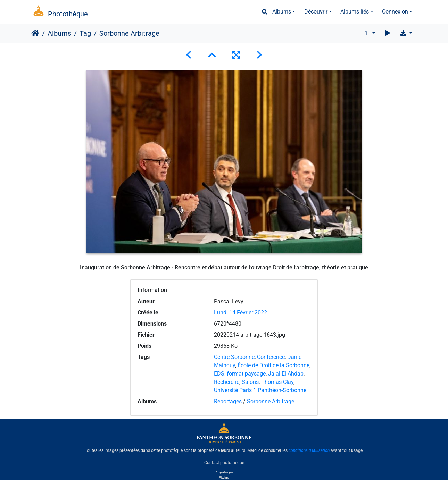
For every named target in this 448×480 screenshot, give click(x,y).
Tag (85, 33)
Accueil (35, 33)
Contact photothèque (224, 462)
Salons (250, 382)
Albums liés (355, 12)
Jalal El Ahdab (286, 374)
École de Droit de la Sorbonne (273, 365)
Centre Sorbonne (234, 357)
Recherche (227, 382)
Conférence (271, 357)
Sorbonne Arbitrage (271, 401)
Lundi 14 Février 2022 (240, 313)
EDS (219, 374)
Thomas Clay (277, 382)
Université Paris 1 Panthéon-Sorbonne (260, 390)
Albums (282, 12)
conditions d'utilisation (309, 450)
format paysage (246, 374)
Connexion (395, 12)
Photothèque (68, 14)
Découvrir (316, 12)
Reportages (228, 401)
